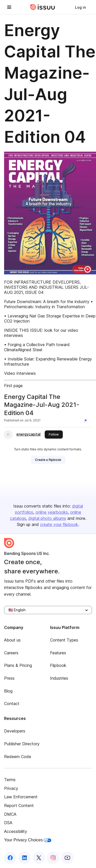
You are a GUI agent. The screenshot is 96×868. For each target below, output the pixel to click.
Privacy (11, 788)
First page (13, 386)
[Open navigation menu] (9, 7)
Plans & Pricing (18, 665)
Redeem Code (18, 757)
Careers (11, 653)
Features (58, 653)
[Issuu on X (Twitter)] (39, 858)
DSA (8, 823)
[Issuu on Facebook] (10, 858)
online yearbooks (52, 512)
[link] (80, 7)
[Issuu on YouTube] (67, 858)
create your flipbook (59, 524)
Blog (8, 691)
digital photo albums (47, 518)
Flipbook (58, 665)
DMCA (10, 814)
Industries (59, 678)
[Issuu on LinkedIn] (25, 858)
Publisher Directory (22, 744)
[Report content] (87, 421)
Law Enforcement (21, 797)
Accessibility (16, 831)
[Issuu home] (43, 7)
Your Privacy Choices (28, 840)
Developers (15, 731)
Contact (12, 704)
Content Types (64, 640)
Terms (10, 780)
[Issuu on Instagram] (53, 858)
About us (12, 640)
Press (9, 678)
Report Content (19, 805)
